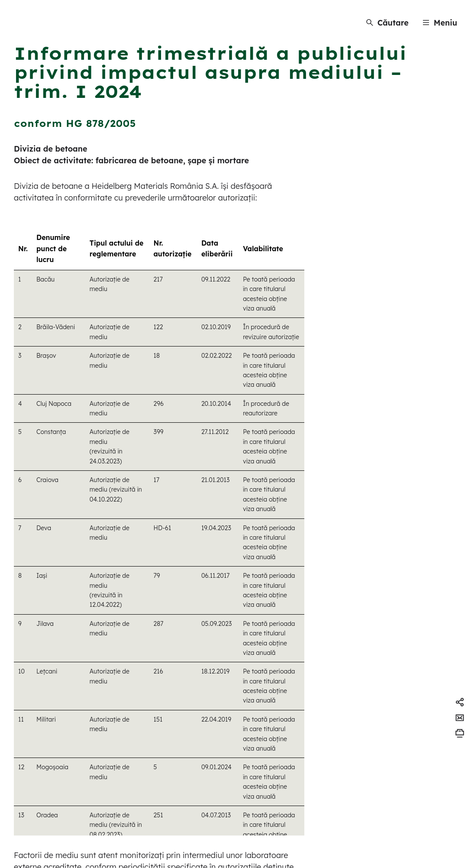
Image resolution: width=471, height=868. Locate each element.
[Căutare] (387, 23)
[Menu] (440, 23)
